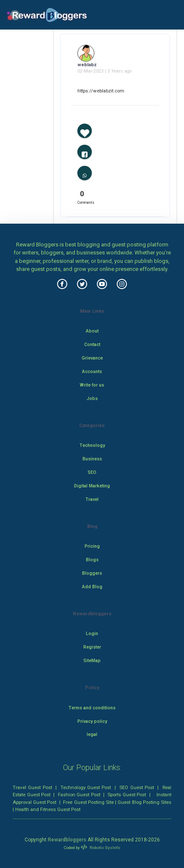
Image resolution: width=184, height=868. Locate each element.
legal (92, 734)
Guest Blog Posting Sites (144, 802)
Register (92, 647)
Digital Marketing (92, 486)
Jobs (92, 399)
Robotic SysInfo (100, 848)
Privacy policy (92, 721)
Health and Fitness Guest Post (48, 809)
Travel (92, 499)
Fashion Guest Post (79, 795)
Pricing (92, 546)
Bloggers (92, 573)
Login (92, 634)
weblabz (87, 65)
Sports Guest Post (127, 795)
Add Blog (92, 587)
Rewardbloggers (67, 840)
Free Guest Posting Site (88, 802)
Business (92, 459)
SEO (92, 472)
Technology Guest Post (86, 787)
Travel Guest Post (32, 787)
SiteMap (92, 661)
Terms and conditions (92, 708)
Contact (92, 345)
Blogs (92, 560)
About (92, 331)
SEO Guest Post (137, 787)
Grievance (92, 358)
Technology (92, 445)
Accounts (92, 372)
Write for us (92, 385)
